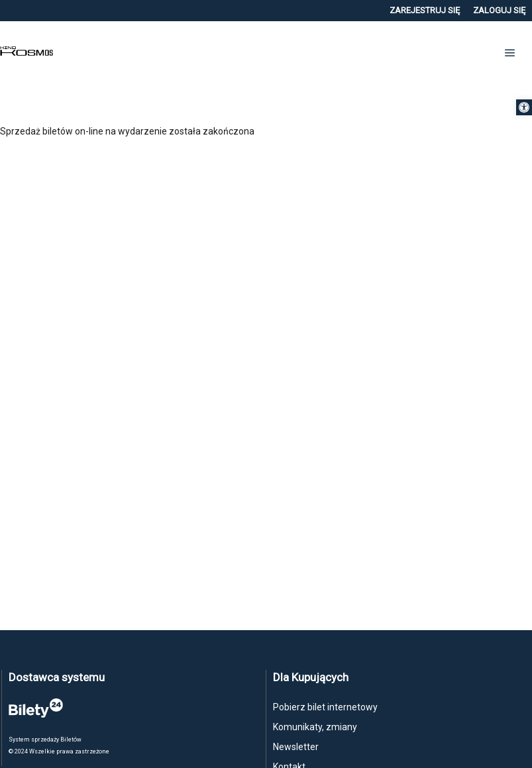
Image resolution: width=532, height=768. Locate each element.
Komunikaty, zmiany (315, 727)
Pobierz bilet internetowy (325, 707)
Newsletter (296, 747)
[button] (524, 107)
